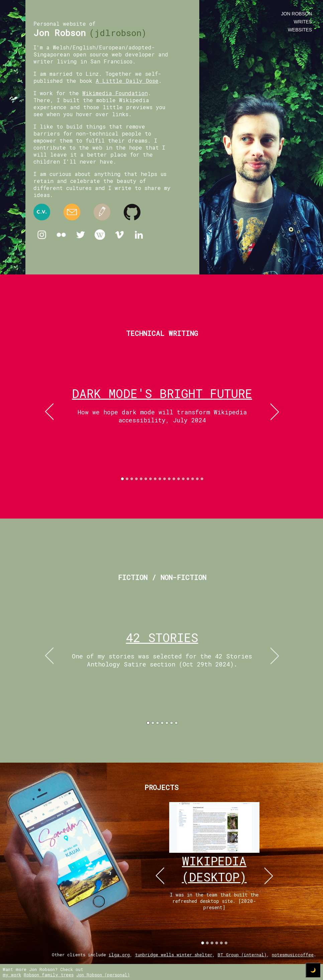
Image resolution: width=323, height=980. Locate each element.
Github (132, 212)
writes (303, 22)
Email (72, 212)
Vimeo (119, 235)
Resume (42, 212)
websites (300, 30)
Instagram (42, 235)
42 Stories (162, 637)
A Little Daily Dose (127, 81)
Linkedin (139, 235)
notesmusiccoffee (293, 955)
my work (12, 975)
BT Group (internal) (242, 955)
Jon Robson (296, 14)
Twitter (81, 235)
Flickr (61, 235)
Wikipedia (100, 235)
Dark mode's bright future (162, 393)
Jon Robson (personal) (103, 975)
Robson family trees (49, 975)
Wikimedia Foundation (115, 93)
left (49, 412)
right (275, 412)
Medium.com (102, 212)
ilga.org (119, 955)
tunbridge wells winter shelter (174, 955)
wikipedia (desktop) (214, 869)
